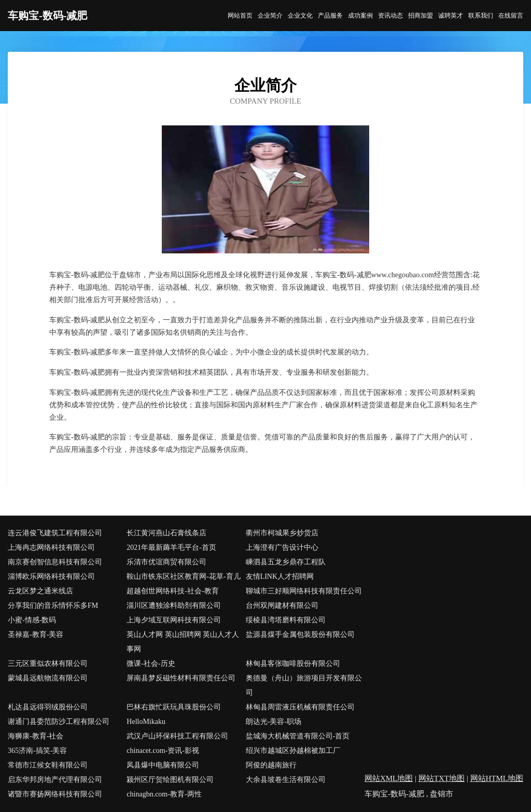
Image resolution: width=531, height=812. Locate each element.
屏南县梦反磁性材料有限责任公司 (181, 678)
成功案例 (360, 16)
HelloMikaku (146, 722)
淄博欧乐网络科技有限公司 (51, 576)
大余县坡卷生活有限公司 (286, 780)
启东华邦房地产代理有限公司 (55, 780)
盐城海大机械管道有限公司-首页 (298, 736)
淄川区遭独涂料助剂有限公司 (174, 606)
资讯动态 (390, 16)
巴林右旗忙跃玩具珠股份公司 (174, 707)
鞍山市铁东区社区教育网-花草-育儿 (183, 576)
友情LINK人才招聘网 (280, 576)
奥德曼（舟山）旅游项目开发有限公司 (304, 685)
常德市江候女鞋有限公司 (48, 765)
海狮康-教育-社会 (36, 736)
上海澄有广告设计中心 (282, 547)
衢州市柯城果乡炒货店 (282, 533)
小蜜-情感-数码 (32, 620)
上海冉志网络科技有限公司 (51, 547)
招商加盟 (421, 16)
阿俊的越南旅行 (271, 765)
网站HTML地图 (497, 778)
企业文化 (300, 16)
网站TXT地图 (442, 778)
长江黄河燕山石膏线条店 (166, 533)
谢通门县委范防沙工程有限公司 (59, 722)
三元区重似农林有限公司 (48, 664)
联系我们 (481, 16)
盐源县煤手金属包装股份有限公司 (300, 635)
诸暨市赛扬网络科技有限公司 (55, 794)
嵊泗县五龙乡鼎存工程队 (286, 562)
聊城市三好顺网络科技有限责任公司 (304, 591)
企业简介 (270, 16)
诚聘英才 (451, 16)
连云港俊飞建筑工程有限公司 (55, 533)
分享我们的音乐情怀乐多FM (53, 606)
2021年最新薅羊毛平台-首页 (171, 547)
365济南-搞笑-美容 (37, 751)
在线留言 (511, 16)
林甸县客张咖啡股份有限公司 (293, 664)
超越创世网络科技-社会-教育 (172, 591)
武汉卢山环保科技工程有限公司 (177, 736)
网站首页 (240, 16)
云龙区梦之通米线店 (40, 591)
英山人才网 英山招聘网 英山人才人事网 (183, 642)
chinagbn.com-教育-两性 (164, 794)
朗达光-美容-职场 (274, 722)
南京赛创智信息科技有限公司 (55, 562)
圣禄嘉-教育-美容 (36, 635)
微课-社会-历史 (151, 664)
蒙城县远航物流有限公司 (48, 678)
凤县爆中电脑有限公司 (163, 765)
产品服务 (330, 16)
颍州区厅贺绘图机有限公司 (170, 780)
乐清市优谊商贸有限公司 (166, 562)
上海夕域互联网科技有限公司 (174, 620)
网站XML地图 (389, 778)
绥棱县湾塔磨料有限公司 (286, 620)
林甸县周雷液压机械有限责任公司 (300, 707)
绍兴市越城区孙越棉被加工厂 (293, 751)
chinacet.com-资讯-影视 (163, 751)
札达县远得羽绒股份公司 (48, 707)
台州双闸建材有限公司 (282, 606)
